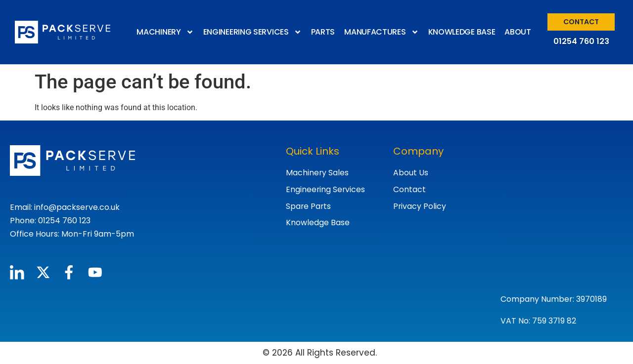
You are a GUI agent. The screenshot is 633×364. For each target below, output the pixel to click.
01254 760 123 (581, 41)
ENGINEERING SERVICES (252, 32)
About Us (411, 173)
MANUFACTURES (381, 32)
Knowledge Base (318, 223)
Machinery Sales (317, 173)
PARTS (323, 32)
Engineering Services (326, 189)
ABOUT (518, 32)
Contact (409, 189)
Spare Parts (309, 206)
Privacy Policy (420, 206)
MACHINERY (165, 32)
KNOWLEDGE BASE (462, 32)
